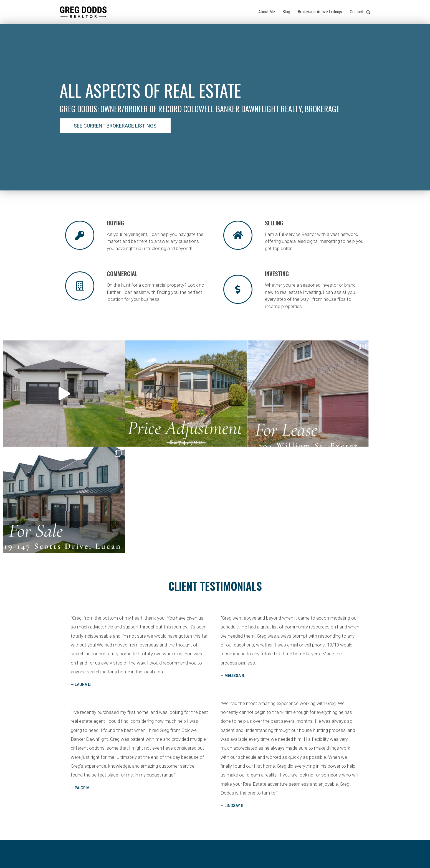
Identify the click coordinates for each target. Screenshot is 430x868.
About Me (266, 12)
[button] (115, 126)
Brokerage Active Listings (320, 12)
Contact (357, 12)
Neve (191, 862)
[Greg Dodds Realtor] (83, 12)
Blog (286, 12)
